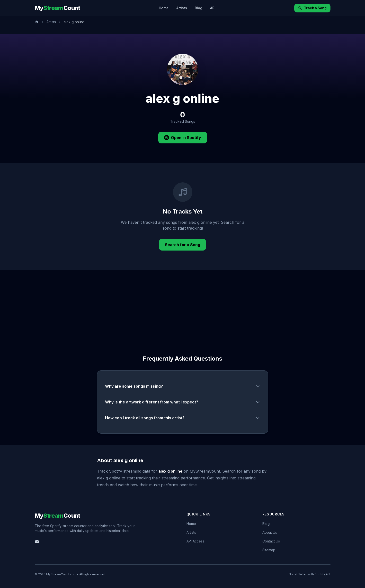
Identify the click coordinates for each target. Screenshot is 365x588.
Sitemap (269, 550)
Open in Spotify (183, 138)
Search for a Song (182, 245)
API (213, 8)
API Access (195, 541)
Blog (199, 8)
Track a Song (312, 8)
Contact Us (271, 541)
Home (164, 8)
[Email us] (37, 541)
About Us (270, 532)
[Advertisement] (183, 307)
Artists (182, 8)
